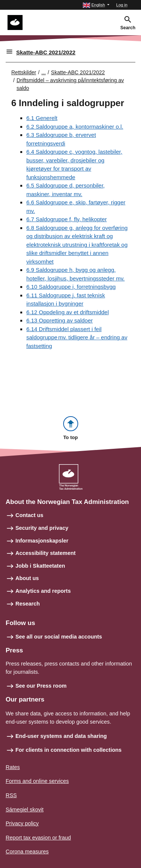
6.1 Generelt (42, 118)
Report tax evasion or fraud (38, 838)
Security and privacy (42, 528)
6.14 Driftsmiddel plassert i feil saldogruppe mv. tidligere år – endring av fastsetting (77, 337)
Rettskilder (24, 72)
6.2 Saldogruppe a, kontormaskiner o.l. (75, 127)
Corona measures (27, 852)
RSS (11, 795)
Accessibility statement (45, 553)
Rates (13, 767)
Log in (122, 5)
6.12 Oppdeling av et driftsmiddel (67, 312)
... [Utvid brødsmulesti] (44, 72)
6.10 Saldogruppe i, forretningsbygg (71, 287)
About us (27, 578)
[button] (96, 5)
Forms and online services (37, 781)
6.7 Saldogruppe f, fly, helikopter (67, 219)
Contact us (29, 515)
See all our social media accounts (59, 637)
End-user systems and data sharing (61, 736)
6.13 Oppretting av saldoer (60, 320)
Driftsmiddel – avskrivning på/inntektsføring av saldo (70, 84)
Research (28, 604)
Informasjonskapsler (42, 541)
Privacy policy (22, 823)
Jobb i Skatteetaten (40, 566)
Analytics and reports (43, 591)
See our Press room (41, 686)
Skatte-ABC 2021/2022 (46, 52)
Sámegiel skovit (25, 810)
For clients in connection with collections (68, 750)
